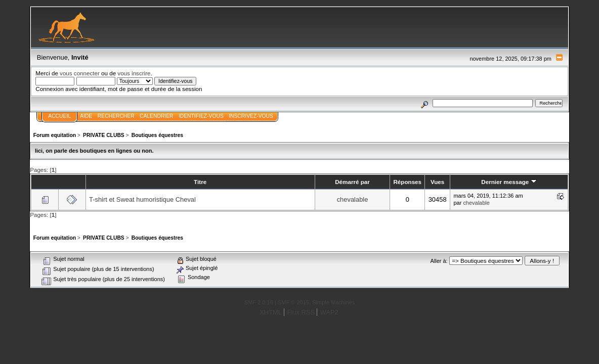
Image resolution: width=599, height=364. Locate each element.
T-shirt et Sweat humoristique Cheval (142, 199)
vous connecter (80, 73)
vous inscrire (134, 73)
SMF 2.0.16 (259, 302)
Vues (437, 182)
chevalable (353, 199)
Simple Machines (333, 302)
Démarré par (352, 182)
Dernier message (509, 182)
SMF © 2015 (293, 302)
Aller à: (439, 261)
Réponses (407, 182)
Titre (200, 182)
